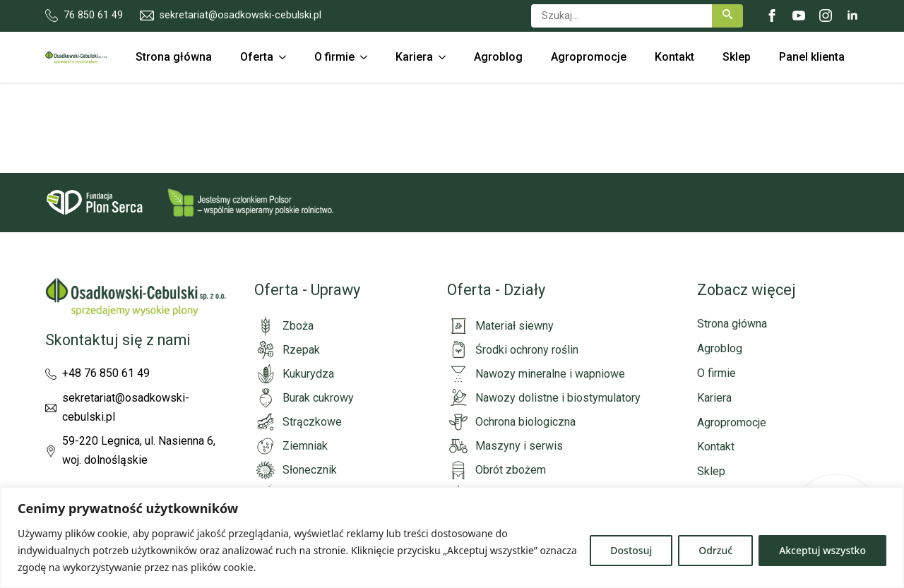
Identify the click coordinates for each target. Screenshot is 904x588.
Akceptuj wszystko (822, 550)
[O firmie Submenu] (368, 57)
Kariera (414, 57)
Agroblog (498, 57)
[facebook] (772, 16)
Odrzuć (715, 550)
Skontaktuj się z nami (118, 340)
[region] (452, 538)
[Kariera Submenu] (446, 57)
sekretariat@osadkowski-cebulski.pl (126, 407)
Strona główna (174, 57)
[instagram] (826, 16)
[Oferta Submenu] (287, 57)
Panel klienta (812, 57)
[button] (727, 16)
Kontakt (674, 57)
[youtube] (799, 16)
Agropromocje (589, 57)
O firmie (334, 57)
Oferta (257, 57)
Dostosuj (631, 550)
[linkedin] (852, 16)
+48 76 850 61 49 (106, 373)
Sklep (737, 57)
